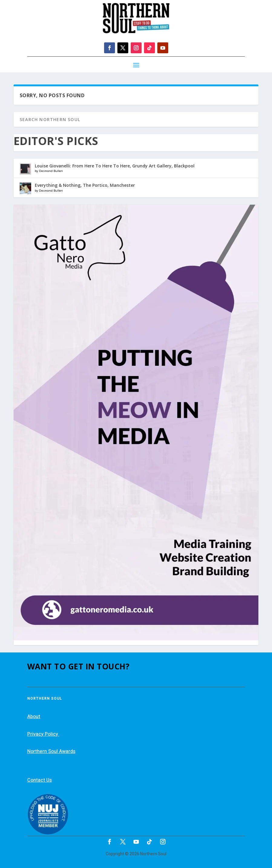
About (34, 717)
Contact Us (39, 780)
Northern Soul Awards (51, 751)
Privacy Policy (43, 734)
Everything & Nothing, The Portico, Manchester (85, 185)
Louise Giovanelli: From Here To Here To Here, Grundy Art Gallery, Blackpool (115, 166)
